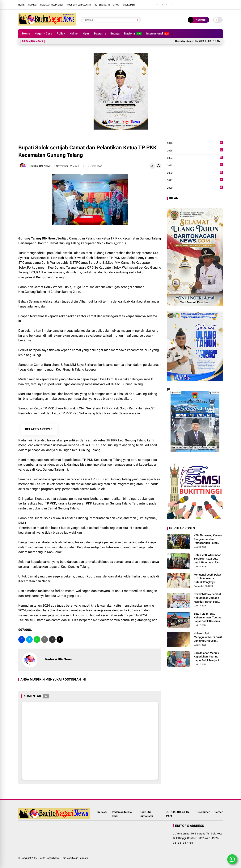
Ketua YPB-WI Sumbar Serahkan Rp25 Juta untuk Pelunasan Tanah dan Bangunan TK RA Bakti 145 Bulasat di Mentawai (208, 559)
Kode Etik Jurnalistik (79, 5)
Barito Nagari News (49, 858)
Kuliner (74, 34)
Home (21, 5)
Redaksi (32, 5)
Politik (61, 34)
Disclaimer (129, 5)
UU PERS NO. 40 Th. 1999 (107, 5)
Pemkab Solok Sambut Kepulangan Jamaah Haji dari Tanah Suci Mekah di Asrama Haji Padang (207, 598)
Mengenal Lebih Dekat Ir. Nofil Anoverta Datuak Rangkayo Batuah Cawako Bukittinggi (207, 579)
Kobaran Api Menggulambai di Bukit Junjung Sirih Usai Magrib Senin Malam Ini (208, 637)
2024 (195, 158)
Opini (86, 34)
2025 (195, 151)
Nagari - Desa (43, 34)
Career (219, 812)
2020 (195, 188)
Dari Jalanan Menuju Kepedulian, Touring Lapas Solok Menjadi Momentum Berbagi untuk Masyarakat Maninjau (206, 657)
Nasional (133, 34)
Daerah (99, 34)
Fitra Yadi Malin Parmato (75, 858)
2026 (195, 143)
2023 (195, 166)
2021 (195, 180)
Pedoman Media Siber (52, 5)
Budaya (115, 34)
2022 (195, 173)
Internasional (158, 34)
